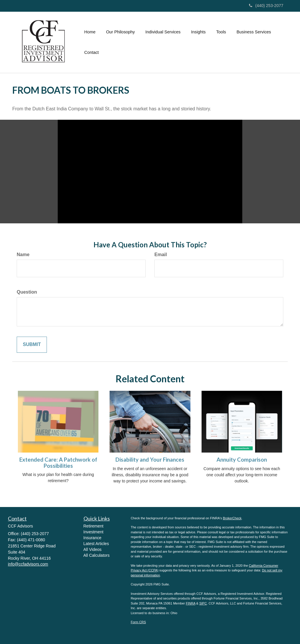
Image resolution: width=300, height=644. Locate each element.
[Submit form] (32, 345)
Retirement (93, 526)
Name (23, 255)
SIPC (203, 603)
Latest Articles (96, 544)
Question (27, 292)
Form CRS (138, 622)
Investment (93, 532)
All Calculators (97, 555)
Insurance (92, 538)
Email (161, 255)
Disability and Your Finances (150, 460)
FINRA (190, 603)
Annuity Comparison (242, 460)
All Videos (93, 549)
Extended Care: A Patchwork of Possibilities (58, 463)
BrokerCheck (232, 518)
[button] (120, 32)
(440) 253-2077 (266, 6)
